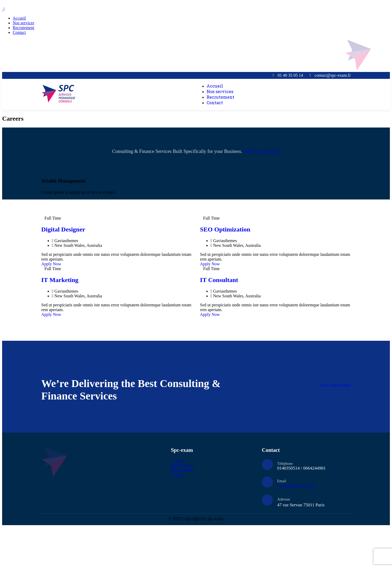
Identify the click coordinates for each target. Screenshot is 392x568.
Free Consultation (335, 385)
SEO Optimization (225, 229)
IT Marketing (60, 280)
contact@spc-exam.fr (296, 486)
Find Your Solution (262, 151)
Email (282, 481)
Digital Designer (63, 229)
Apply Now (51, 264)
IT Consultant (219, 280)
